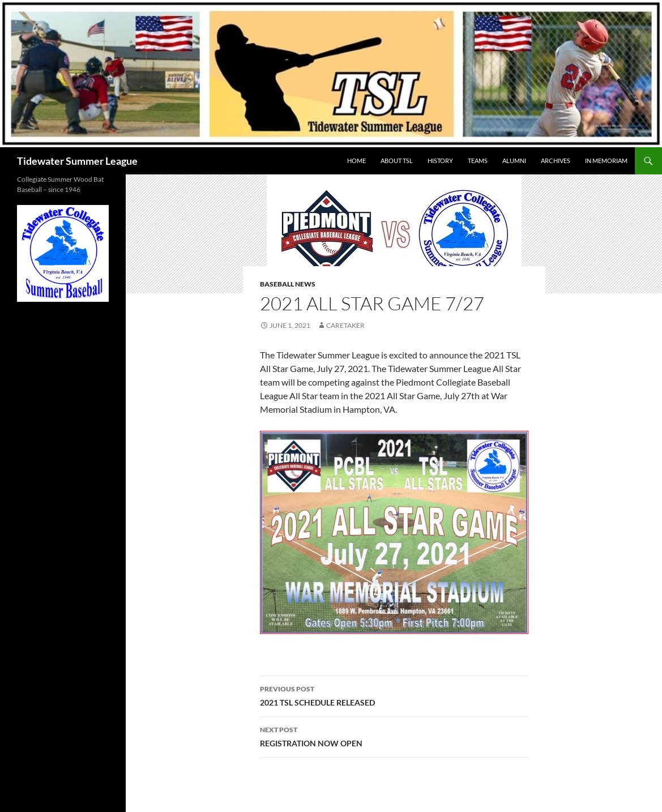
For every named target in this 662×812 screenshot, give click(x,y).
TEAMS (478, 161)
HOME (356, 161)
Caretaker (345, 325)
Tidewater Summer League (77, 161)
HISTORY (440, 161)
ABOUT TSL (397, 161)
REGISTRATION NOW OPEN (394, 736)
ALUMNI (514, 161)
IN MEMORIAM (606, 161)
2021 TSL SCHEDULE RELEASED (394, 695)
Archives (556, 161)
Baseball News (288, 284)
